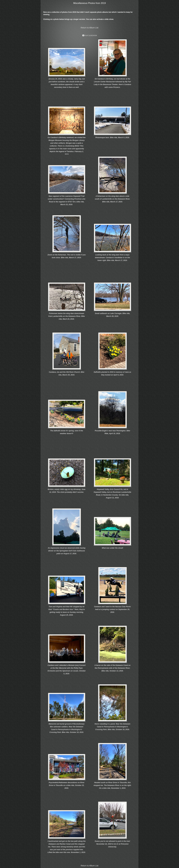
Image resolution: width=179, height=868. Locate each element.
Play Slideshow (91, 36)
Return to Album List (89, 28)
